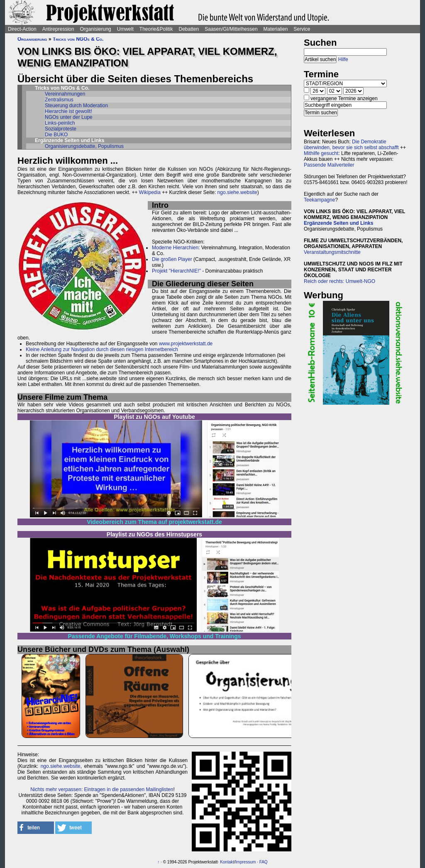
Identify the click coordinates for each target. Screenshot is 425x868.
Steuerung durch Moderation (76, 106)
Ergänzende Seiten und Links (338, 223)
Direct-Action (22, 29)
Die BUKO (56, 135)
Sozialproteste (61, 129)
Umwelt (125, 29)
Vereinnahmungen (65, 94)
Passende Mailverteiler (329, 165)
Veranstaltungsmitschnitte (332, 252)
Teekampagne (319, 200)
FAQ (264, 862)
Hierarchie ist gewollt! (68, 111)
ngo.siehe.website (237, 192)
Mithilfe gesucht (321, 153)
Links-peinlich (60, 123)
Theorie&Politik (156, 29)
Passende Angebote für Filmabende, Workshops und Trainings (155, 636)
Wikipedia (150, 192)
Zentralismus (59, 100)
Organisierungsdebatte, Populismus (84, 146)
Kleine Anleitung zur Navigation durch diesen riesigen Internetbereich (102, 349)
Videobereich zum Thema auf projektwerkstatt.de (154, 522)
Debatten (189, 29)
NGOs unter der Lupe (69, 117)
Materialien (276, 29)
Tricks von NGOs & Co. (78, 39)
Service (302, 29)
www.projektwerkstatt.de (186, 344)
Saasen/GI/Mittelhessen (231, 29)
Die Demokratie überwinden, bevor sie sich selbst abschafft (351, 145)
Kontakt (227, 862)
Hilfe (343, 59)
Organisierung (95, 29)
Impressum (245, 862)
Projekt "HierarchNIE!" (176, 271)
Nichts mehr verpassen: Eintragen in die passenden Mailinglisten (102, 789)
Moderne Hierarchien (175, 248)
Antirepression (58, 29)
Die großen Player (172, 259)
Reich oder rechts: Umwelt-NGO (340, 281)
